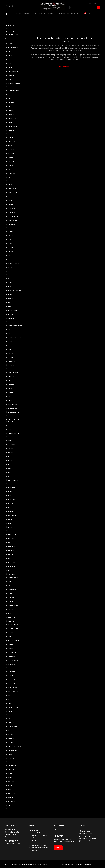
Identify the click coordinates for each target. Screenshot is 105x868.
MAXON (10, 519)
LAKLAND (10, 449)
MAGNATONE (12, 488)
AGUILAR (10, 67)
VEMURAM (11, 758)
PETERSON (11, 621)
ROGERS (10, 645)
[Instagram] (9, 6)
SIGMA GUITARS (13, 688)
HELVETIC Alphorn (13, 216)
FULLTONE (11, 318)
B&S (9, 177)
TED (9, 731)
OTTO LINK (11, 150)
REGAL (10, 637)
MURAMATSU (12, 562)
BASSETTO (11, 770)
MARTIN (10, 508)
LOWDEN (10, 468)
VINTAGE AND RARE (14, 34)
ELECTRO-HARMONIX (14, 263)
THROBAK (11, 735)
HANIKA (10, 381)
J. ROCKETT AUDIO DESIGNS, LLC (12, 420)
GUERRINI (11, 369)
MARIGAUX (11, 496)
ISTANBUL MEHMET (14, 412)
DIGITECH (11, 236)
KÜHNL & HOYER (13, 437)
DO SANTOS (11, 244)
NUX (9, 586)
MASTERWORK (12, 515)
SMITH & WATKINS (13, 692)
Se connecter (94, 14)
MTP (9, 558)
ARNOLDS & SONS (13, 71)
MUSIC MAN (11, 566)
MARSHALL (11, 504)
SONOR (10, 703)
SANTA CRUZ (12, 664)
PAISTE (10, 613)
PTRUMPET (11, 633)
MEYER (10, 146)
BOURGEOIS (11, 173)
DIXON (10, 240)
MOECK (10, 543)
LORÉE (10, 464)
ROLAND (10, 649)
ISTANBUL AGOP (13, 408)
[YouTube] (13, 6)
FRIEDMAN (11, 314)
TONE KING (11, 739)
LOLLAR (10, 461)
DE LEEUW (11, 232)
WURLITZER (11, 793)
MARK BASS (11, 500)
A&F (9, 60)
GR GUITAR (11, 365)
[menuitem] (18, 14)
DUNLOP (10, 252)
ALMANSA (11, 75)
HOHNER (10, 393)
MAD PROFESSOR (13, 480)
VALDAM (10, 754)
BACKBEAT (11, 114)
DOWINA (10, 248)
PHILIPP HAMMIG (13, 625)
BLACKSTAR (11, 161)
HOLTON (10, 396)
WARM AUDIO (12, 782)
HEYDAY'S (11, 389)
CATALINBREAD (12, 193)
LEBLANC (10, 453)
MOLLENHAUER (12, 547)
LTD (9, 472)
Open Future (78, 864)
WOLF (9, 789)
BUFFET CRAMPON (13, 181)
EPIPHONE (11, 267)
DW (9, 255)
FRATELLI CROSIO (13, 310)
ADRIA (10, 52)
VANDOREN (11, 130)
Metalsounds (12, 531)
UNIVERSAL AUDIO (13, 750)
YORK (9, 805)
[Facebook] (6, 6)
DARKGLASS (11, 224)
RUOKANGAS (11, 656)
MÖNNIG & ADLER (13, 48)
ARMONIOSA (11, 103)
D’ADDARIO (11, 138)
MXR (9, 570)
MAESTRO (11, 484)
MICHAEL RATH (12, 535)
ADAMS (10, 44)
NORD (9, 582)
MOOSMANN (11, 551)
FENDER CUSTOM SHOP (15, 291)
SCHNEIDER (11, 680)
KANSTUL (10, 429)
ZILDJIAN (10, 809)
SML (9, 695)
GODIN (10, 349)
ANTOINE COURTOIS (14, 83)
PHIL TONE (11, 154)
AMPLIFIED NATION (13, 91)
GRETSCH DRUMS (13, 361)
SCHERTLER (11, 672)
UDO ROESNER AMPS (14, 746)
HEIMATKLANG (12, 212)
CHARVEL (11, 197)
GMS (9, 346)
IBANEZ (10, 400)
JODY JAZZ (11, 142)
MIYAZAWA (11, 539)
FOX (9, 302)
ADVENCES (11, 56)
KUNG (9, 441)
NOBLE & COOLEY (13, 578)
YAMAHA (10, 797)
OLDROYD (11, 598)
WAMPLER (11, 778)
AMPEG (10, 87)
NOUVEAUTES (12, 29)
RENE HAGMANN (13, 373)
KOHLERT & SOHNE (13, 433)
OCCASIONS (11, 32)
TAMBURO (11, 723)
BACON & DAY (12, 118)
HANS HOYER (12, 385)
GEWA (9, 334)
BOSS (9, 169)
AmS (9, 95)
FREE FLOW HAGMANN (14, 641)
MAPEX (10, 492)
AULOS (10, 107)
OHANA (10, 594)
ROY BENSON (12, 652)
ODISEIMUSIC (12, 590)
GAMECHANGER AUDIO (15, 322)
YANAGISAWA (12, 801)
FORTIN (10, 295)
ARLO (9, 99)
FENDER (10, 287)
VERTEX (10, 762)
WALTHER (11, 774)
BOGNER (10, 165)
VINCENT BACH (12, 766)
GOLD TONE (11, 353)
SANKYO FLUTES (13, 660)
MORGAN (10, 555)
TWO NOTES (11, 742)
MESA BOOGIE (12, 527)
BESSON (10, 158)
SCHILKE (10, 676)
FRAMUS (10, 306)
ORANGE (10, 602)
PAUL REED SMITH (13, 629)
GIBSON (10, 342)
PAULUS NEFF (12, 617)
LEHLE (9, 457)
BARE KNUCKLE (12, 126)
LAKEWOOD (11, 445)
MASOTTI (10, 511)
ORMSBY (10, 609)
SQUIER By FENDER (14, 707)
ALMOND (10, 79)
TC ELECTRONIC (13, 727)
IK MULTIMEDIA (12, 404)
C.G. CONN (11, 205)
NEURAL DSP (11, 574)
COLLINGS (11, 201)
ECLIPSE (10, 259)
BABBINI (10, 111)
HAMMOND (11, 377)
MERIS (10, 523)
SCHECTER (11, 668)
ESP (9, 271)
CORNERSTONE (12, 220)
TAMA (9, 719)
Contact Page (65, 66)
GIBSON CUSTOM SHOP (15, 338)
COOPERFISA (12, 208)
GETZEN (10, 330)
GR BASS (10, 357)
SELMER (10, 134)
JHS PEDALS (11, 416)
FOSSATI (10, 299)
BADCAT (10, 122)
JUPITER (10, 425)
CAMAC (10, 185)
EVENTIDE (11, 275)
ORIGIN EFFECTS (13, 605)
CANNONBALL (12, 189)
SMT (9, 699)
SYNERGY (10, 715)
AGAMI (10, 64)
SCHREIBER (11, 684)
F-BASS (10, 283)
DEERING (10, 228)
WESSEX (10, 786)
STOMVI (10, 711)
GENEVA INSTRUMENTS (15, 326)
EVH (9, 279)
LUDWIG (10, 476)
